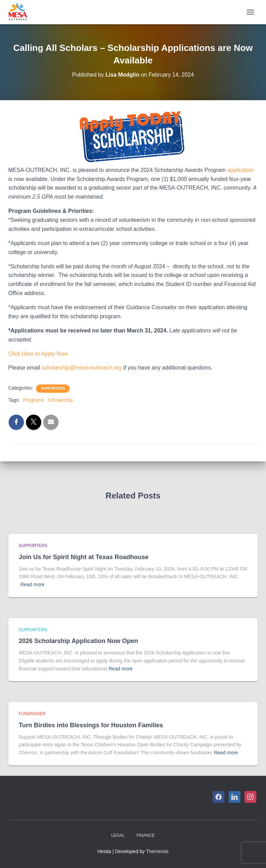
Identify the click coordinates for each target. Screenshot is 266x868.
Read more (32, 584)
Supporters (53, 388)
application (241, 170)
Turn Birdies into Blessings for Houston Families (91, 725)
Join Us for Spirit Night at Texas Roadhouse (84, 557)
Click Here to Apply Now (38, 354)
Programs (33, 400)
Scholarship (60, 400)
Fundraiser (32, 714)
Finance (146, 835)
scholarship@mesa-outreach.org (82, 368)
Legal (118, 835)
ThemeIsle (157, 851)
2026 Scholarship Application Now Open (78, 641)
